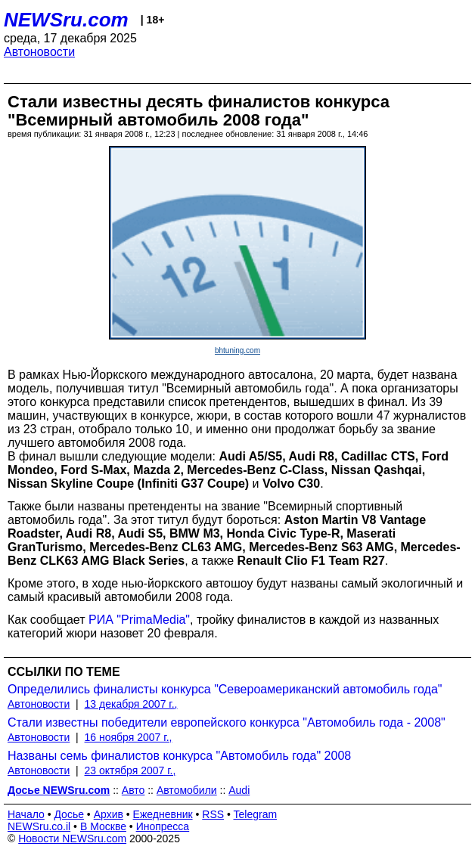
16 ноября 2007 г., (129, 737)
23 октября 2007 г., (130, 770)
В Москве (103, 826)
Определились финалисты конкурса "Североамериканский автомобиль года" (225, 689)
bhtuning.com (237, 350)
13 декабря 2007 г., (131, 704)
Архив (109, 814)
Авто (133, 790)
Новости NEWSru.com (72, 839)
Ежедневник (163, 814)
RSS (213, 814)
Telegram (256, 814)
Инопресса (163, 826)
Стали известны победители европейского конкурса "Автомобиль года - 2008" (227, 722)
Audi (239, 790)
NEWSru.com (66, 20)
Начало (26, 814)
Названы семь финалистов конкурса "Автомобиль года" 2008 (179, 756)
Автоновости (39, 52)
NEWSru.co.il (39, 826)
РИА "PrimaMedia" (139, 620)
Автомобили (187, 790)
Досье (69, 814)
